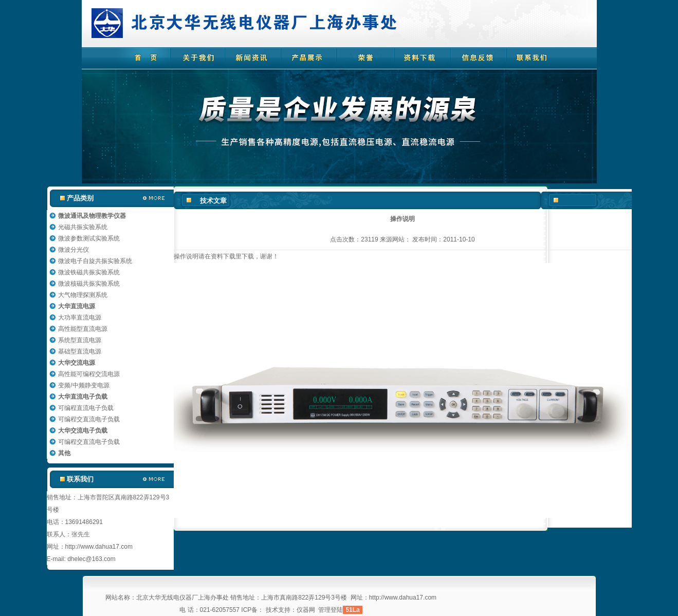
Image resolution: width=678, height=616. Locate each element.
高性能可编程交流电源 (89, 374)
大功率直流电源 (80, 318)
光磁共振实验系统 (83, 227)
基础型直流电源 (80, 351)
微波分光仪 (74, 250)
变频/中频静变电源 (84, 385)
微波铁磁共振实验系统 (89, 272)
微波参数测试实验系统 (89, 238)
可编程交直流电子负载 (89, 419)
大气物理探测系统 (83, 295)
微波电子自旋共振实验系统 (95, 261)
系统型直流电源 (80, 340)
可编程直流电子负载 (86, 408)
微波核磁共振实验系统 (89, 284)
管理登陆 (331, 610)
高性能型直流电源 (83, 329)
